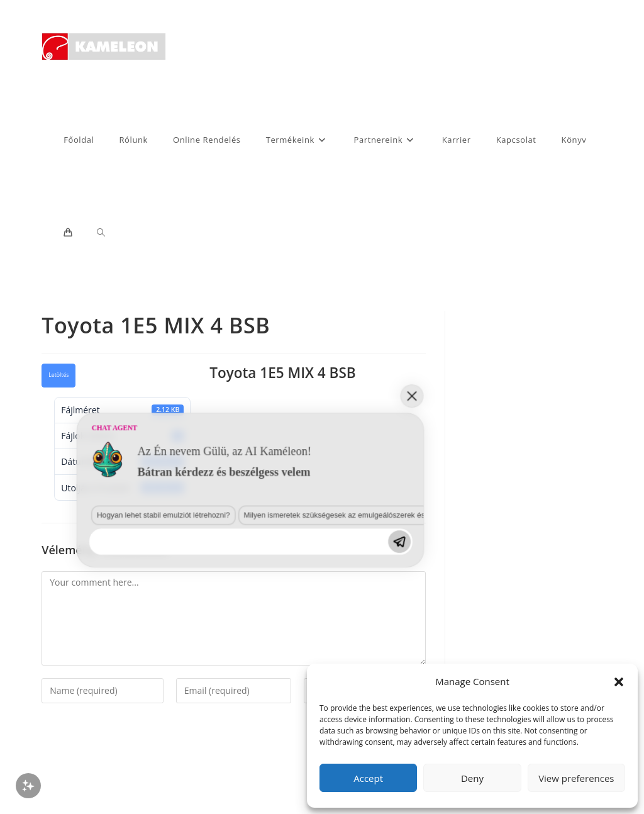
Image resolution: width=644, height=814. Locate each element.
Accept (368, 778)
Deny (472, 778)
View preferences (576, 778)
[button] (619, 682)
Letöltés (58, 375)
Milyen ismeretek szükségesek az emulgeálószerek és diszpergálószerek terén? (175, 706)
